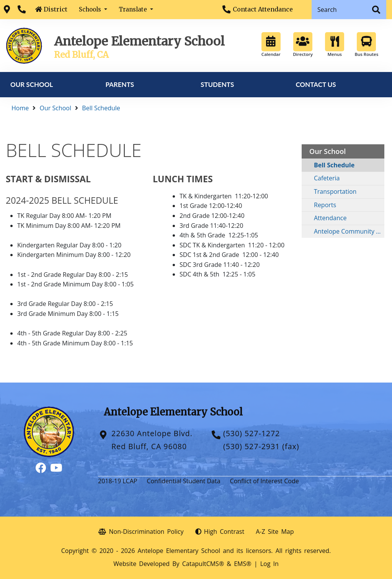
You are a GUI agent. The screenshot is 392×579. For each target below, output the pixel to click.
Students (217, 84)
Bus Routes (366, 45)
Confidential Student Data (183, 481)
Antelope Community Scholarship (349, 231)
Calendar (271, 45)
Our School (32, 84)
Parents (120, 84)
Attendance (330, 218)
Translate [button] (134, 9)
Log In (269, 564)
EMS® (243, 564)
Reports (325, 205)
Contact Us (316, 84)
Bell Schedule (101, 108)
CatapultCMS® (203, 564)
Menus (335, 45)
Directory (303, 45)
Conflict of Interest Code (265, 481)
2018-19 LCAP (118, 481)
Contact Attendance (263, 9)
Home (20, 108)
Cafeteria (327, 178)
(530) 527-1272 (252, 433)
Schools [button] (91, 9)
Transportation (335, 191)
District (56, 9)
